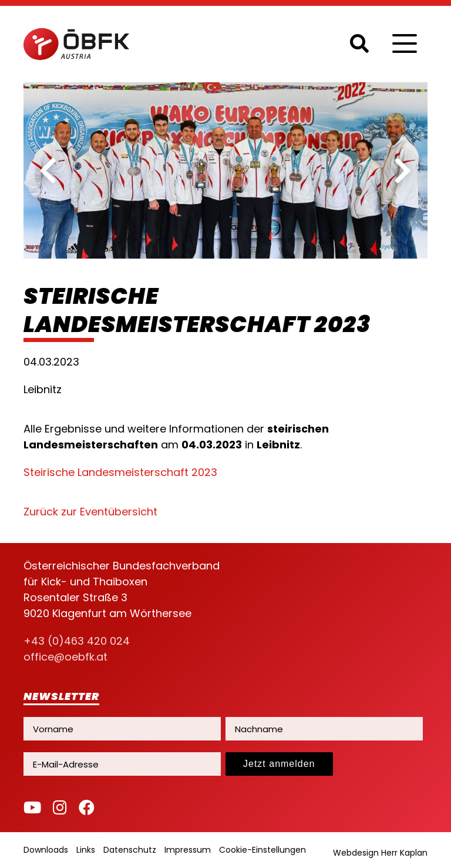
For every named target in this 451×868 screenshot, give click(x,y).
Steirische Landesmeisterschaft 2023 (120, 472)
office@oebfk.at (65, 657)
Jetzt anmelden (279, 764)
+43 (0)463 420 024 (77, 641)
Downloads (46, 850)
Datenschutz (130, 850)
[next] (403, 170)
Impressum (188, 850)
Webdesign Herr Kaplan (380, 853)
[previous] (48, 170)
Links (86, 850)
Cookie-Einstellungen (262, 850)
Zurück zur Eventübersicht (90, 512)
